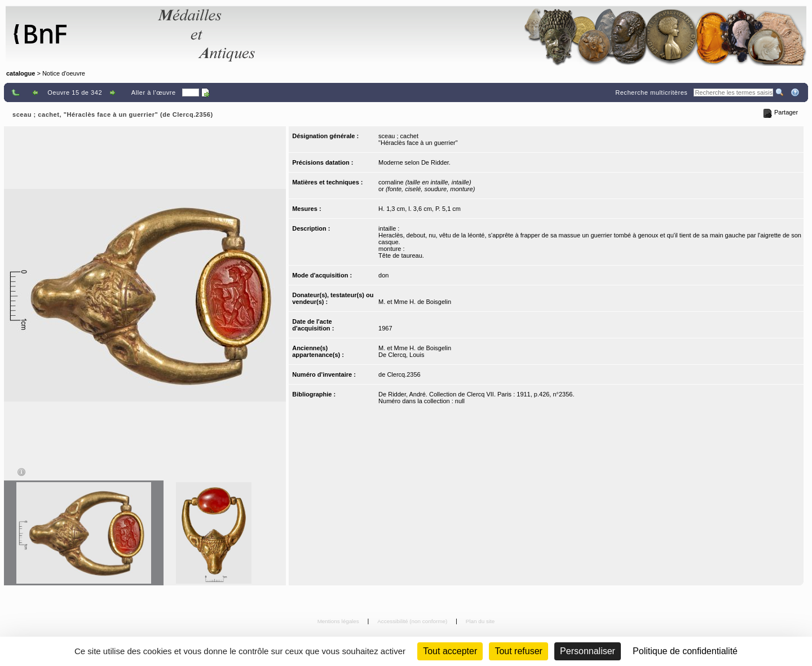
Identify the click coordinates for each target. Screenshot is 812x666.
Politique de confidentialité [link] (685, 651)
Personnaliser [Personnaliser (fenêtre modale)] (588, 651)
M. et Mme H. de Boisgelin (415, 302)
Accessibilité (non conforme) (413, 621)
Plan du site (480, 621)
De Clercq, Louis (401, 355)
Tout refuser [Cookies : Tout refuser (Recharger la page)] (518, 651)
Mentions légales (339, 621)
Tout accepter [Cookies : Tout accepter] (450, 651)
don (383, 275)
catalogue (21, 73)
